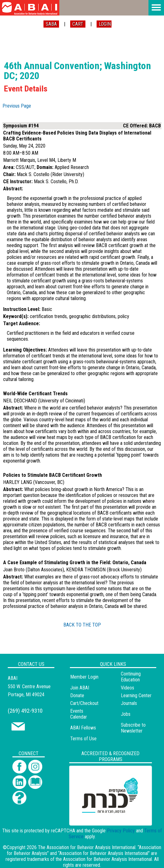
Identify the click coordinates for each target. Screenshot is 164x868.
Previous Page (17, 106)
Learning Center (136, 695)
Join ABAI (80, 688)
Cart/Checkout (84, 703)
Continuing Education (131, 677)
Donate (77, 695)
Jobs (126, 714)
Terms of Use (83, 739)
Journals (129, 703)
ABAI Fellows (83, 728)
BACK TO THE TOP (82, 625)
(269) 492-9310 (25, 711)
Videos (128, 688)
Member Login (84, 677)
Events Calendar (79, 714)
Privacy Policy (121, 831)
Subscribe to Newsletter (133, 728)
